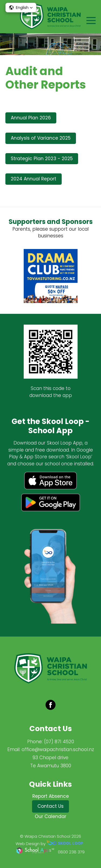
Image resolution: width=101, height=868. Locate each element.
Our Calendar (50, 816)
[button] (21, 8)
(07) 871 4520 (59, 742)
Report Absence (51, 796)
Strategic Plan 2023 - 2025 (42, 159)
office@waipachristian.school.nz (58, 749)
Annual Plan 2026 (31, 118)
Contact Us (50, 806)
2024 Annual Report (34, 179)
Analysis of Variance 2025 (41, 138)
